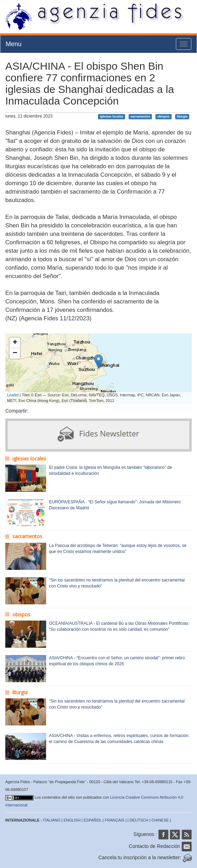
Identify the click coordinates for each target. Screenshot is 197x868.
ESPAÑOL (93, 820)
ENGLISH (72, 820)
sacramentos (140, 117)
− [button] (15, 353)
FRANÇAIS (115, 820)
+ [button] (15, 343)
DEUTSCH (139, 820)
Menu (14, 44)
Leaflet (13, 395)
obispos (164, 117)
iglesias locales (111, 117)
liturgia (182, 117)
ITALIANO (52, 820)
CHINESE (160, 820)
